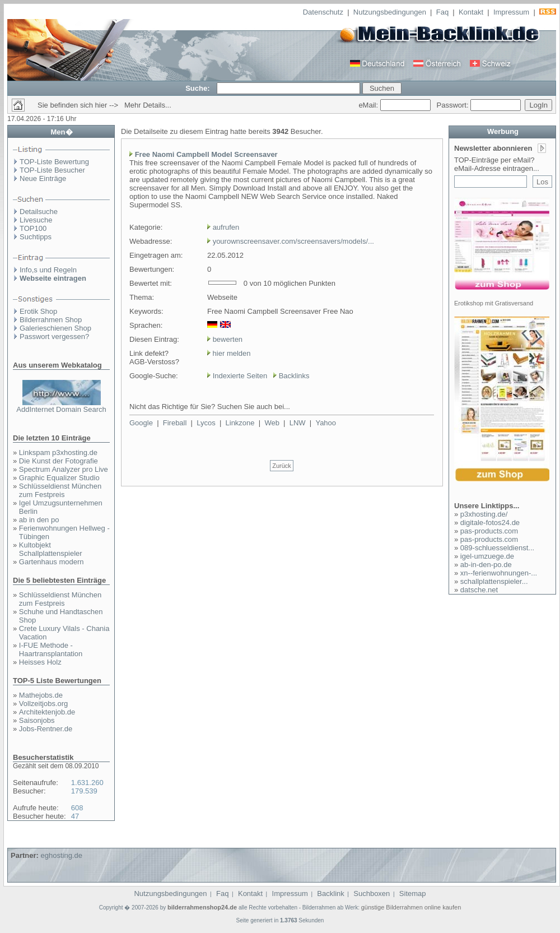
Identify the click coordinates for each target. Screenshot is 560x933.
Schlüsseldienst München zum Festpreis (60, 490)
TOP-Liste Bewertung (54, 162)
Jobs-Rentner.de (46, 729)
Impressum (511, 12)
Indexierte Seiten (240, 376)
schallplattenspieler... (494, 581)
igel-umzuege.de (487, 556)
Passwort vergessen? (54, 336)
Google (141, 423)
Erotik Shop (38, 311)
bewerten (228, 339)
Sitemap (413, 893)
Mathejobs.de (41, 695)
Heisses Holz (40, 662)
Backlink (330, 893)
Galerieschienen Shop (55, 328)
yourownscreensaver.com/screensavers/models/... (293, 241)
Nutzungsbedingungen (390, 12)
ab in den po (39, 520)
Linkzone (240, 423)
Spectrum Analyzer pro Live (64, 469)
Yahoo (326, 423)
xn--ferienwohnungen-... (499, 573)
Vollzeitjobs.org (43, 704)
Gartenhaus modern (52, 562)
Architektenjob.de (47, 712)
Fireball (175, 423)
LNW (298, 423)
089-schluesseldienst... (497, 548)
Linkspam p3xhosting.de (58, 452)
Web (272, 423)
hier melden (231, 353)
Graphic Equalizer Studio (59, 478)
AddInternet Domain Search (61, 409)
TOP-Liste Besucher (52, 170)
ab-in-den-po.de (486, 565)
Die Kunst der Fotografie (59, 461)
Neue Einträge (43, 178)
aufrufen (226, 227)
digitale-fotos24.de (490, 523)
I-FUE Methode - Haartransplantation (51, 649)
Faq (442, 12)
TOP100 (33, 228)
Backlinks (294, 376)
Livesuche (36, 220)
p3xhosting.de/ (484, 514)
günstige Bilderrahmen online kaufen (411, 907)
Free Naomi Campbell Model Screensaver (206, 154)
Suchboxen (372, 893)
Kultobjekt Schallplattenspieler (51, 549)
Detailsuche (39, 212)
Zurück (282, 466)
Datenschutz (323, 12)
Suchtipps (36, 237)
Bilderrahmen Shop (51, 320)
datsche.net (479, 590)
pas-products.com (489, 531)
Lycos (206, 423)
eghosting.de (61, 855)
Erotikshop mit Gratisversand (494, 303)
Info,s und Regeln (48, 270)
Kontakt (471, 12)
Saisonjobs (37, 720)
